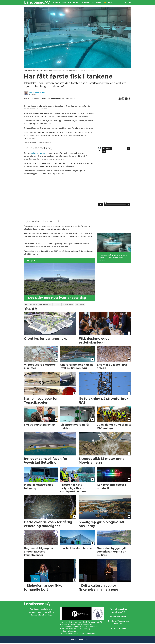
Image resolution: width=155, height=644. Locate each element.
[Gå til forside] (37, 2)
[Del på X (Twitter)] (123, 99)
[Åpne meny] (130, 3)
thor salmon (31, 304)
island (57, 304)
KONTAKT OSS (59, 3)
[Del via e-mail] (129, 99)
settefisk (80, 304)
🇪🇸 (105, 3)
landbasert (68, 304)
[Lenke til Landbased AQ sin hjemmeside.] (78, 604)
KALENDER (85, 3)
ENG (110, 3)
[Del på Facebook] (120, 99)
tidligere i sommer (39, 153)
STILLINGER (73, 3)
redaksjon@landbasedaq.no (41, 615)
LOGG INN (97, 3)
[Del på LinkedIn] (126, 99)
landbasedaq (45, 304)
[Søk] (125, 3)
